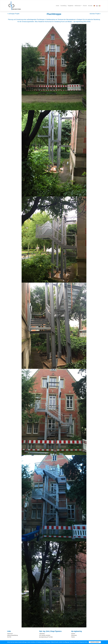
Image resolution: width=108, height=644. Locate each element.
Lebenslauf (42, 634)
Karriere (73, 634)
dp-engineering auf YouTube (46, 637)
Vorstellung (63, 6)
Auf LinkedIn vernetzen (45, 635)
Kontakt (90, 6)
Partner (85, 6)
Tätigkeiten (71, 6)
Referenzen (78, 6)
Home (58, 6)
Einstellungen (95, 642)
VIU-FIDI (9, 637)
